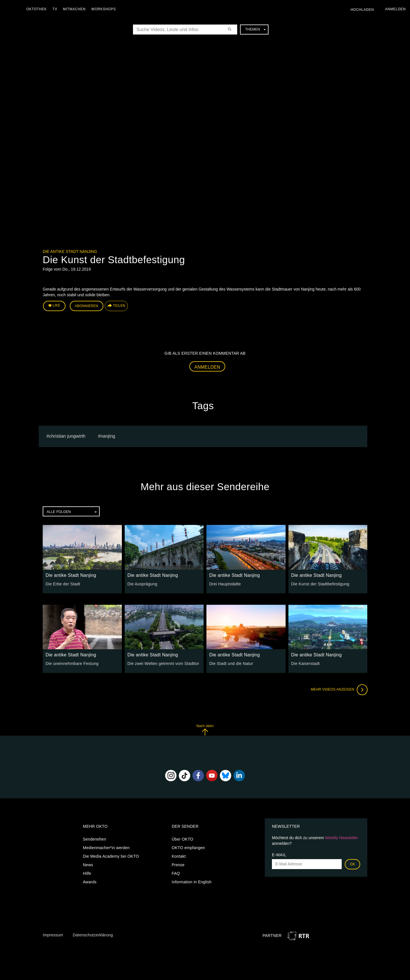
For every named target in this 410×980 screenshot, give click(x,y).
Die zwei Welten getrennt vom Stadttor (163, 663)
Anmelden (207, 367)
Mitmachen (75, 9)
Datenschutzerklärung (93, 935)
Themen (255, 29)
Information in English (192, 882)
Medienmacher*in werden (106, 847)
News (88, 865)
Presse (178, 865)
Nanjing (108, 436)
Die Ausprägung (142, 584)
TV (56, 9)
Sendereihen (95, 839)
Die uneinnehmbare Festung (72, 663)
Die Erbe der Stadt (63, 584)
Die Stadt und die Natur (231, 663)
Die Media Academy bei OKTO (111, 856)
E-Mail (279, 855)
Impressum (53, 935)
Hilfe (87, 873)
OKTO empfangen (188, 847)
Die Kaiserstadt (305, 663)
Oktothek (37, 9)
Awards (90, 882)
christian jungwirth (67, 436)
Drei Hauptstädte (225, 584)
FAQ (176, 873)
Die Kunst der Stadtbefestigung (320, 584)
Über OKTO (183, 839)
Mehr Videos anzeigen (339, 689)
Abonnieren (87, 306)
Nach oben (205, 730)
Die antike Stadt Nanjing (70, 251)
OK (352, 864)
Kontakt (179, 856)
